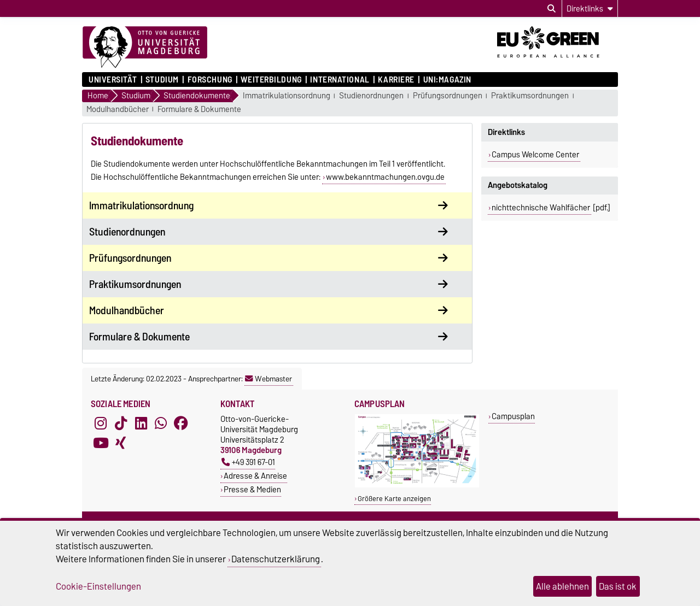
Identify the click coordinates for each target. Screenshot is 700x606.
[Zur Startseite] (145, 48)
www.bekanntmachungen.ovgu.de (385, 177)
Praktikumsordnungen (530, 96)
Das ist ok (618, 586)
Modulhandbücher (118, 110)
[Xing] (121, 443)
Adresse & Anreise (255, 476)
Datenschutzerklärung (276, 559)
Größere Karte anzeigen (394, 499)
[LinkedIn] (141, 423)
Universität (113, 80)
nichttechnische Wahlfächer (541, 208)
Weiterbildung (271, 80)
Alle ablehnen (562, 586)
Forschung (210, 80)
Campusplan (513, 416)
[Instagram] (101, 423)
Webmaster (269, 379)
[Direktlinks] (590, 8)
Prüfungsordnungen (448, 96)
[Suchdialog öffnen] (552, 9)
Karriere (396, 80)
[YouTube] (101, 443)
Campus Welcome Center (535, 155)
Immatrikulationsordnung (287, 96)
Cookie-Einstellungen (98, 586)
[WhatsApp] (161, 423)
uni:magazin (447, 80)
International (340, 80)
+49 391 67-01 (248, 462)
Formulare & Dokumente (199, 110)
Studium (162, 80)
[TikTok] (121, 423)
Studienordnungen (371, 96)
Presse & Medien (252, 489)
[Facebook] (181, 423)
